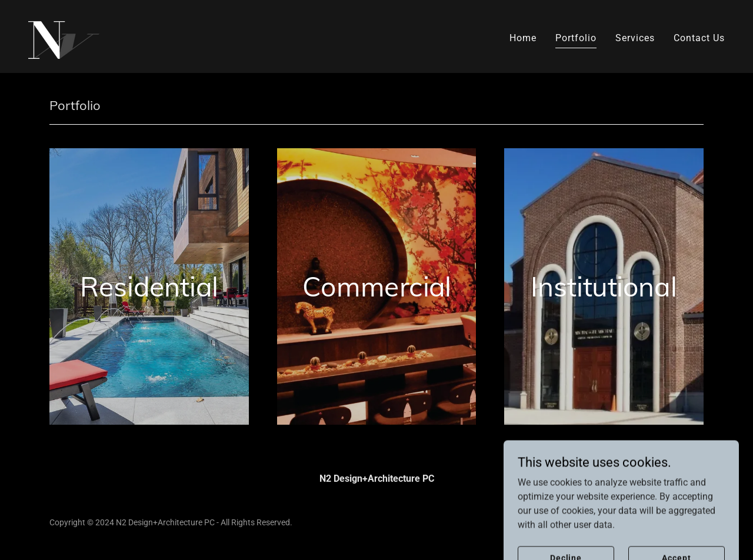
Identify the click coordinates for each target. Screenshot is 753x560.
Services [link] (635, 38)
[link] (64, 36)
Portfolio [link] (576, 38)
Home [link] (523, 38)
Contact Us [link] (699, 38)
